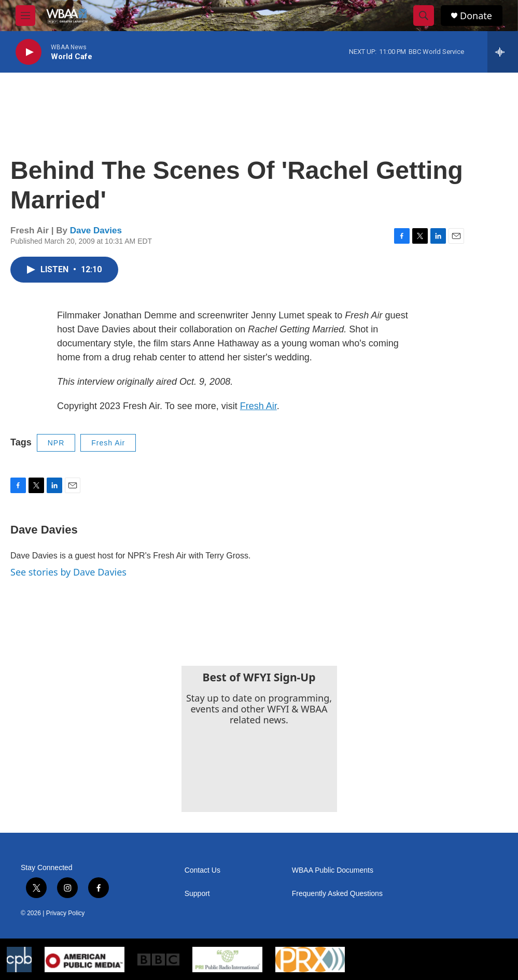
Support (197, 894)
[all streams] (503, 52)
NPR (56, 443)
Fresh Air (258, 406)
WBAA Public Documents (333, 870)
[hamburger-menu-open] (25, 16)
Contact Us (202, 870)
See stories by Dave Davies (68, 572)
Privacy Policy (66, 913)
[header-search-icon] (424, 16)
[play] (29, 52)
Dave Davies (96, 230)
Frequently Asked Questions (337, 894)
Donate (476, 16)
